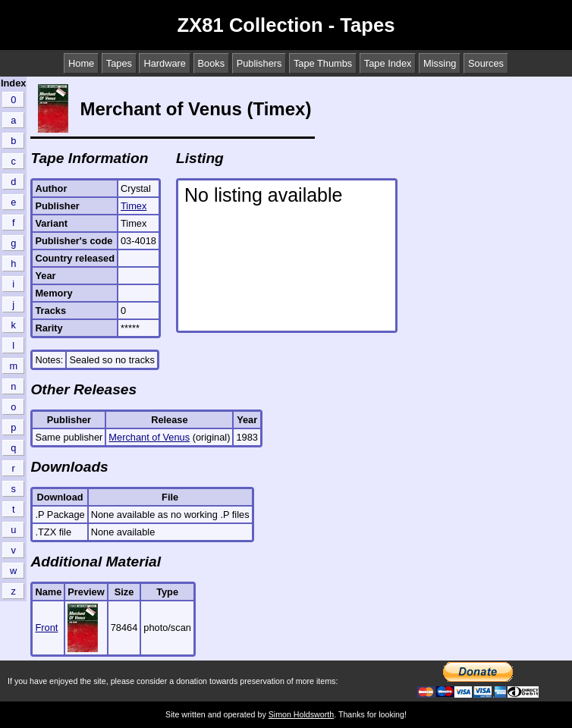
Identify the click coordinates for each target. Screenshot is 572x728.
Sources (486, 63)
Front (46, 628)
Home (81, 63)
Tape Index (388, 63)
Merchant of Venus (149, 437)
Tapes (119, 63)
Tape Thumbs (323, 63)
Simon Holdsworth (301, 714)
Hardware (164, 63)
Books (212, 63)
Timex (134, 206)
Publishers (259, 63)
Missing (440, 63)
